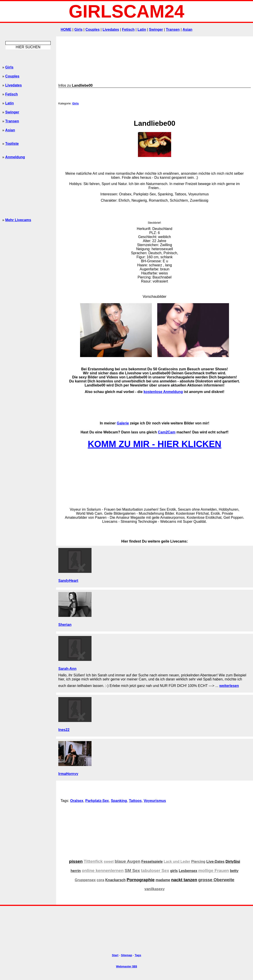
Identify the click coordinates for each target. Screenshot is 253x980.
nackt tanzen (184, 880)
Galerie (123, 423)
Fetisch (128, 30)
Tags (138, 955)
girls (174, 871)
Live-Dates (215, 862)
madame (163, 880)
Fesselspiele (152, 862)
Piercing (198, 862)
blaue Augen (127, 861)
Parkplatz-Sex (97, 801)
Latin (142, 30)
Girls (78, 30)
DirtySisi (233, 862)
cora (100, 880)
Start (115, 955)
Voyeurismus (155, 801)
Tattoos (135, 801)
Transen (173, 30)
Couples (93, 30)
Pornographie (141, 880)
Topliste (12, 144)
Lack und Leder (177, 862)
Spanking (119, 801)
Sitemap (126, 955)
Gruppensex (85, 880)
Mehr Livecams (18, 220)
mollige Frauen (214, 871)
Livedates (111, 30)
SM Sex (132, 871)
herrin (76, 871)
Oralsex (77, 801)
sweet (109, 862)
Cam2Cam (167, 432)
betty (234, 871)
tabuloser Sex (155, 871)
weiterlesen (229, 686)
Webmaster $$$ (126, 966)
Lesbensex (188, 871)
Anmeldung (15, 157)
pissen (76, 861)
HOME (66, 30)
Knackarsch (115, 880)
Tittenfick (93, 861)
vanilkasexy (155, 889)
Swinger (156, 30)
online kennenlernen (103, 871)
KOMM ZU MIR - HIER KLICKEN (155, 444)
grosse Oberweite (216, 880)
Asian (188, 30)
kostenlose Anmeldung (163, 392)
